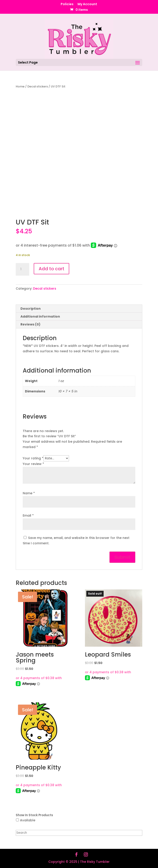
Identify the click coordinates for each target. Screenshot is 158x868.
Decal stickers (38, 86)
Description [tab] (31, 309)
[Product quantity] (22, 269)
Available (28, 820)
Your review (33, 464)
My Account (87, 4)
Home (20, 86)
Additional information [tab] (40, 316)
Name (29, 493)
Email (28, 515)
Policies (67, 4)
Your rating (33, 458)
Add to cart (51, 269)
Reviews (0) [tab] (30, 324)
